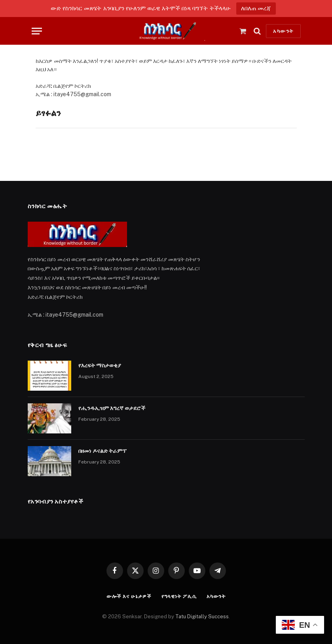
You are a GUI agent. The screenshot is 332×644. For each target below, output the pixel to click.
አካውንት (283, 31)
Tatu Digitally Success (202, 616)
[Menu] (37, 31)
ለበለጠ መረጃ (256, 8)
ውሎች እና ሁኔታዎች (129, 596)
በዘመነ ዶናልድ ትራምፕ (102, 451)
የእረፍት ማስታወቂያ (100, 365)
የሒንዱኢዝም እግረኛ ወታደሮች (112, 408)
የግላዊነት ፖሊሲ (179, 596)
